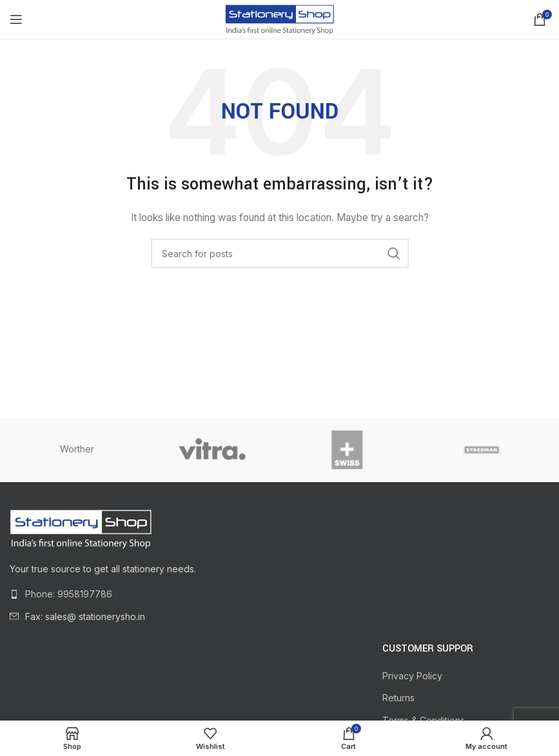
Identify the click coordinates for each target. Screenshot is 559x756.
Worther (77, 449)
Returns (398, 698)
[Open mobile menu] (16, 19)
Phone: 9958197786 (69, 594)
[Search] (280, 253)
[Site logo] (279, 18)
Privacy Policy (412, 676)
